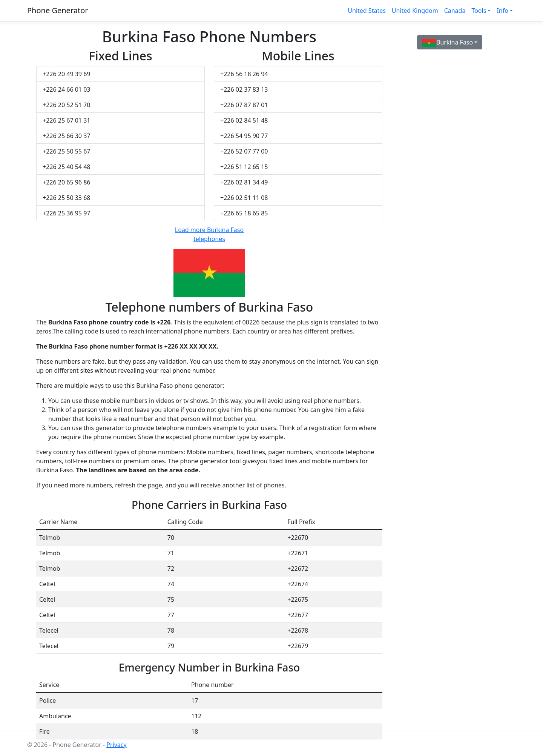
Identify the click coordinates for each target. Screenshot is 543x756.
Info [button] (502, 11)
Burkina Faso (447, 42)
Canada (455, 11)
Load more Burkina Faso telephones (209, 234)
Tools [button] (479, 11)
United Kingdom (415, 11)
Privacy (116, 745)
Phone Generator (58, 10)
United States (367, 11)
